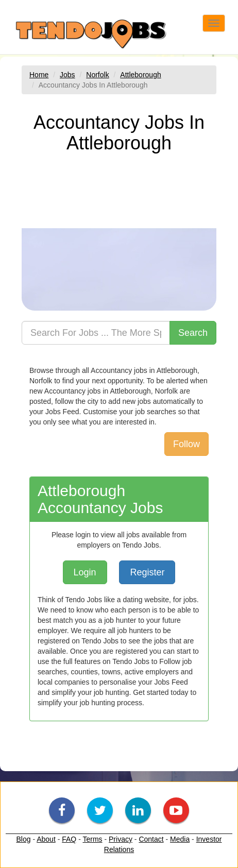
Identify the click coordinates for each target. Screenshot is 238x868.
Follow (186, 444)
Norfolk (97, 75)
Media (180, 839)
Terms (92, 839)
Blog (23, 839)
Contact (151, 839)
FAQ (69, 839)
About (46, 839)
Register (147, 572)
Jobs (67, 75)
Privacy (121, 839)
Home (39, 75)
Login (85, 572)
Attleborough (140, 75)
